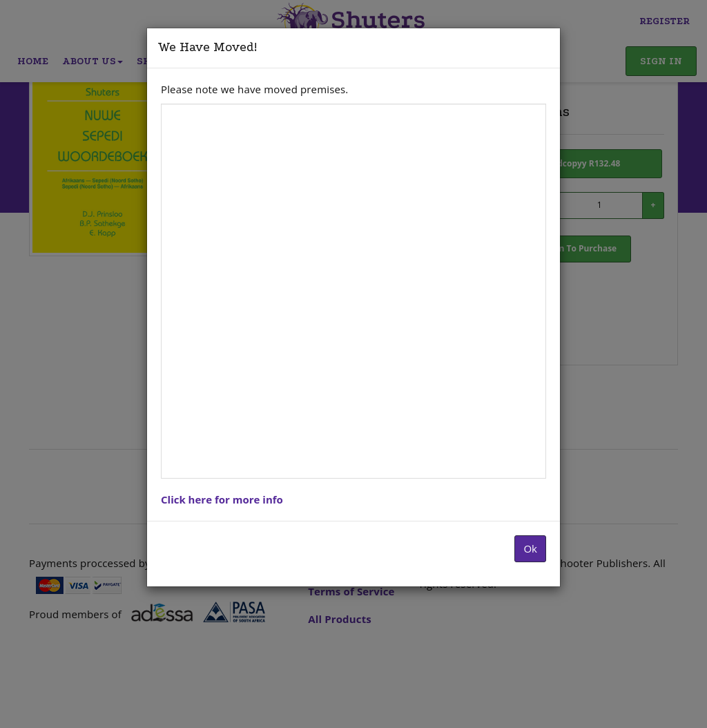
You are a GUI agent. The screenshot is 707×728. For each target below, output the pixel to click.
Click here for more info (222, 499)
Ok (530, 548)
